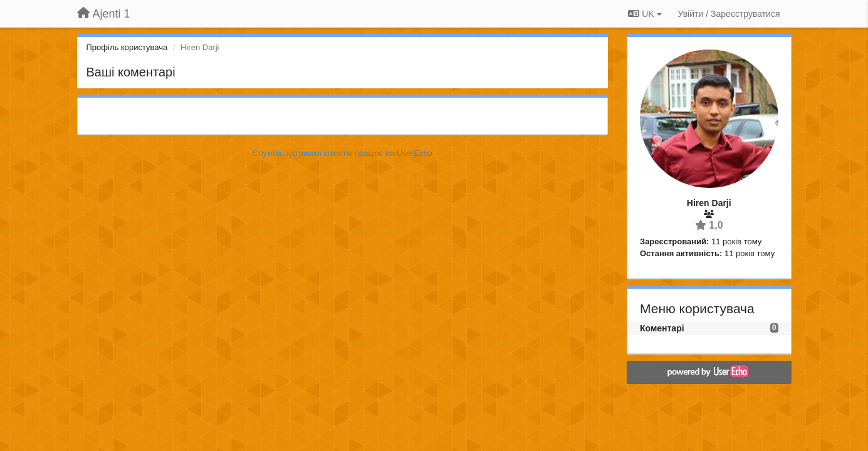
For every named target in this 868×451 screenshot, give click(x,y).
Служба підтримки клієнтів (303, 153)
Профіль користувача (127, 47)
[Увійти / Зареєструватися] (729, 14)
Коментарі (662, 328)
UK (645, 14)
